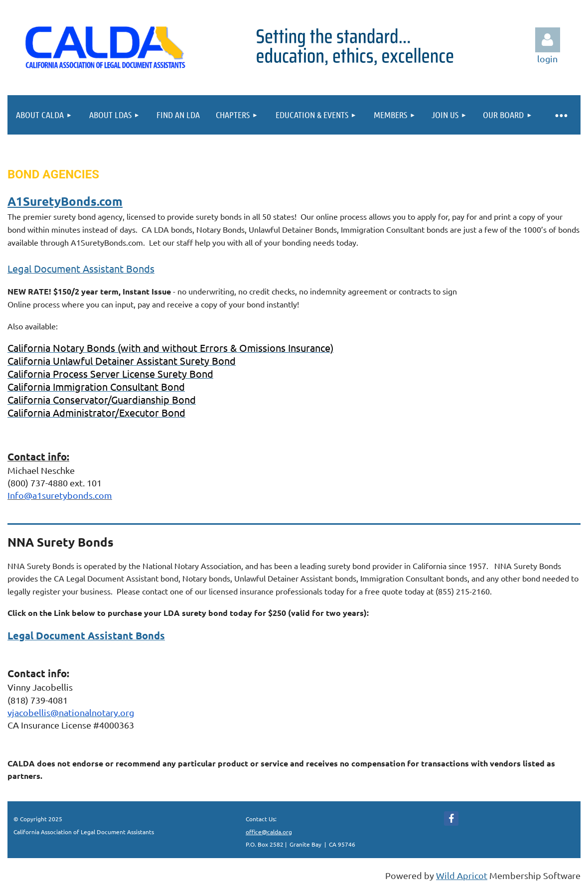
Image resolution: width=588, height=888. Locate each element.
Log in (548, 40)
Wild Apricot (462, 875)
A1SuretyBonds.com (65, 201)
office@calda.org (269, 832)
